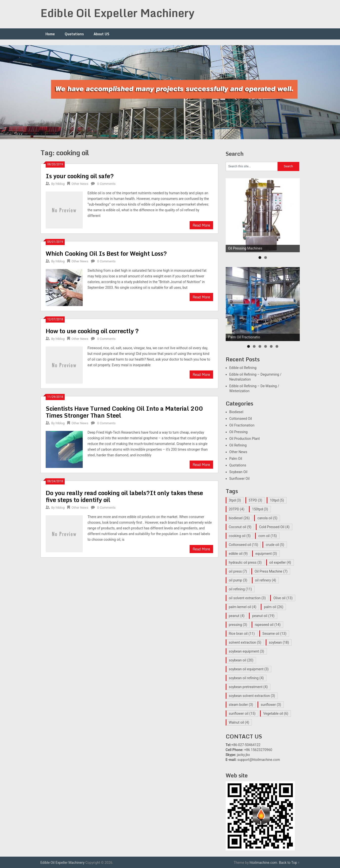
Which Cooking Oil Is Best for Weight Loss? (106, 253)
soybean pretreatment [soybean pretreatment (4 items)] (248, 687)
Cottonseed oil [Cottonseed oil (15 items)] (244, 545)
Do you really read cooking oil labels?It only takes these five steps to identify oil (124, 496)
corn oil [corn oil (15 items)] (268, 536)
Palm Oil (236, 459)
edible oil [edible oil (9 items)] (238, 554)
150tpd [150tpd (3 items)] (260, 509)
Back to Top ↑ (289, 863)
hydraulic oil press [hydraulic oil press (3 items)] (245, 562)
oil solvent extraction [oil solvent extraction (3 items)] (247, 598)
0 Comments (106, 184)
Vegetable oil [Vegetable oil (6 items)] (276, 714)
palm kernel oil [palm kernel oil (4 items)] (243, 607)
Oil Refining (238, 445)
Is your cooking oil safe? (80, 176)
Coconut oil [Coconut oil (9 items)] (240, 527)
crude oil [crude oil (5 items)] (275, 545)
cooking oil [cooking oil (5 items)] (240, 536)
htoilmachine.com (263, 863)
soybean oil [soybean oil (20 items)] (241, 660)
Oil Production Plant (245, 439)
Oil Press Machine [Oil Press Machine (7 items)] (271, 571)
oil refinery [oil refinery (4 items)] (266, 580)
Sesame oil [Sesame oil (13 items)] (274, 634)
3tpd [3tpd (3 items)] (235, 500)
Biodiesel (236, 412)
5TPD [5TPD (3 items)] (255, 500)
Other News (80, 184)
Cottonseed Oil (241, 419)
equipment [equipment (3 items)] (266, 554)
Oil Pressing (239, 432)
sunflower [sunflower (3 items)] (271, 705)
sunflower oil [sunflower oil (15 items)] (242, 714)
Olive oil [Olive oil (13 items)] (283, 598)
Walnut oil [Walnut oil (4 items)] (239, 722)
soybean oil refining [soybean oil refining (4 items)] (246, 678)
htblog (60, 184)
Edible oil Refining (243, 368)
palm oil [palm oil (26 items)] (274, 607)
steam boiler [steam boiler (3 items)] (241, 705)
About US (101, 34)
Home (50, 34)
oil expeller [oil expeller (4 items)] (280, 562)
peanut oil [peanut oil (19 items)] (263, 616)
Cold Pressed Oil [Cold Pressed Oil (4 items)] (274, 527)
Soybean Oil (238, 472)
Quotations (74, 34)
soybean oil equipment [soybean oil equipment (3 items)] (249, 669)
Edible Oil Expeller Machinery (118, 13)
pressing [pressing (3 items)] (238, 625)
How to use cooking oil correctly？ (93, 331)
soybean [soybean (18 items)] (279, 642)
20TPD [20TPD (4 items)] (237, 509)
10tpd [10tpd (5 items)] (277, 500)
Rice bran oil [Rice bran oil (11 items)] (242, 634)
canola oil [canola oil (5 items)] (267, 518)
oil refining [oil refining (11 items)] (240, 589)
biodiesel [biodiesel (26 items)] (239, 518)
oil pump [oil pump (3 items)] (238, 580)
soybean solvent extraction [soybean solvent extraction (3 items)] (252, 696)
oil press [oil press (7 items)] (238, 571)
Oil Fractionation (242, 425)
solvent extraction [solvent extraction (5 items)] (245, 642)
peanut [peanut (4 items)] (237, 616)
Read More (201, 225)
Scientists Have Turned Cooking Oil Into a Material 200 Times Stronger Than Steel (124, 412)
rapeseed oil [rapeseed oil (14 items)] (268, 625)
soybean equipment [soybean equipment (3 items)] (247, 651)
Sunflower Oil (240, 479)
